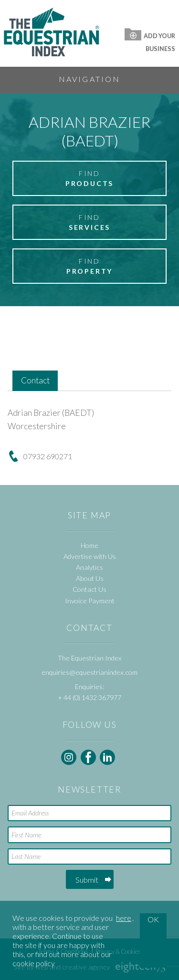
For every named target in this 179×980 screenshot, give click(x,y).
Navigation (90, 79)
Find (89, 179)
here (124, 918)
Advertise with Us (90, 556)
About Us (90, 578)
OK (153, 919)
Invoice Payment (90, 601)
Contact (35, 380)
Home (89, 545)
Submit (87, 880)
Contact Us (89, 589)
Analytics (89, 567)
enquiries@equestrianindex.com (89, 672)
